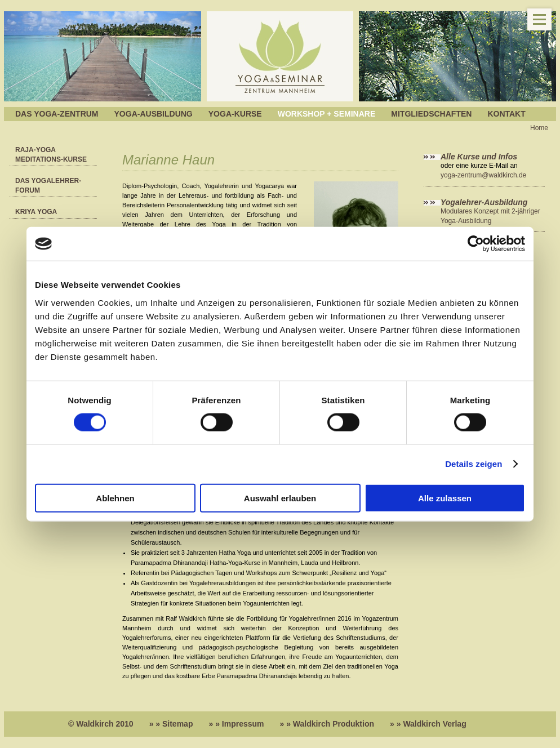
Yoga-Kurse (235, 114)
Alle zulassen (445, 498)
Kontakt (506, 114)
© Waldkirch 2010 (101, 724)
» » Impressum (236, 724)
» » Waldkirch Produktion (327, 724)
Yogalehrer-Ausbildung (484, 202)
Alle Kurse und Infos (480, 157)
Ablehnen (115, 498)
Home (539, 128)
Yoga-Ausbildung (154, 114)
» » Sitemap (171, 724)
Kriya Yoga (36, 212)
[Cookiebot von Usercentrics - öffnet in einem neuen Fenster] (476, 244)
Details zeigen (474, 464)
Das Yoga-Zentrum (57, 114)
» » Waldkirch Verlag (428, 724)
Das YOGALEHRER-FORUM (48, 186)
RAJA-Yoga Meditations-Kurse (51, 155)
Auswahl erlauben (280, 498)
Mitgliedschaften (431, 114)
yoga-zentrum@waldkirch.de (483, 175)
